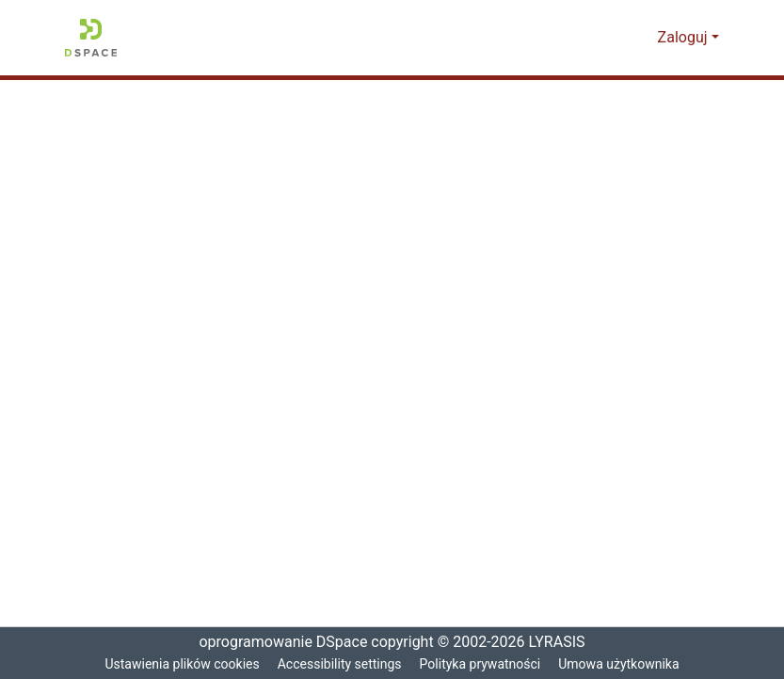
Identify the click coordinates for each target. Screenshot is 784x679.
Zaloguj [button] (686, 38)
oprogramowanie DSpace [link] (278, 642)
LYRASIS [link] (560, 642)
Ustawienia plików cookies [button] (178, 664)
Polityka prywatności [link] (482, 664)
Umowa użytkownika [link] (624, 664)
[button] (91, 38)
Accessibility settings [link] (339, 664)
